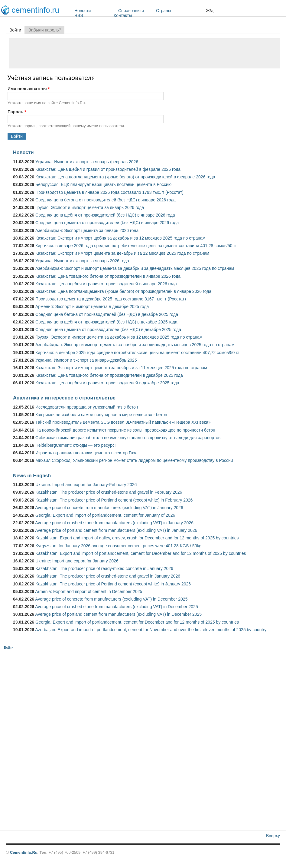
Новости (95, 11)
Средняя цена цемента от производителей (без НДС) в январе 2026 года (107, 223)
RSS (79, 15)
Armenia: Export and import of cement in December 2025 (89, 591)
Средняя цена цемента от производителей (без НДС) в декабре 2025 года (108, 330)
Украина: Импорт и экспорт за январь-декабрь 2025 (86, 360)
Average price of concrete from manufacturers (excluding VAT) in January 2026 (109, 508)
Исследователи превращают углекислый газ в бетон (87, 407)
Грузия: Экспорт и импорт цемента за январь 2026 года (90, 207)
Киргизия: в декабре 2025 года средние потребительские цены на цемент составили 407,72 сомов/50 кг (137, 353)
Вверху (273, 836)
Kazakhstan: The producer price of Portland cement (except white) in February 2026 (114, 500)
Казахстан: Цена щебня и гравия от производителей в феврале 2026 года (108, 169)
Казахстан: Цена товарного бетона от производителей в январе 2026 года (108, 276)
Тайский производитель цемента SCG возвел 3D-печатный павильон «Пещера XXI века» (123, 422)
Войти (17, 30)
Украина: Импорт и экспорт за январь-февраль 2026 (87, 162)
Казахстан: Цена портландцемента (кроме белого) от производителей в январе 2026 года (123, 291)
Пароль (17, 112)
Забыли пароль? (45, 30)
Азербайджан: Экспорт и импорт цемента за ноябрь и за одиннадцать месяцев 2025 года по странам (135, 345)
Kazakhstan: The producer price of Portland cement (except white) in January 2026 (113, 584)
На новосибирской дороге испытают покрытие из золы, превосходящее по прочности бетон (125, 430)
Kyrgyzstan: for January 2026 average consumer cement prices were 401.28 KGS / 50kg (118, 546)
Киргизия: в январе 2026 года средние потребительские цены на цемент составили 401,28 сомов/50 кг (136, 246)
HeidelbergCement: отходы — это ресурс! (76, 445)
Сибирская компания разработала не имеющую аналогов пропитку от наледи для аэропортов (128, 438)
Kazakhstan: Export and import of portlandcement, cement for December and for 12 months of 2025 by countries (141, 553)
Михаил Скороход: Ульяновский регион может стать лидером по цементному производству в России (134, 460)
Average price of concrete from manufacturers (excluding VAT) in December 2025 (111, 599)
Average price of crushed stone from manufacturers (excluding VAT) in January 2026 (114, 523)
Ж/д (210, 11)
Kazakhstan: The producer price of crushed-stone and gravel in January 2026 (108, 576)
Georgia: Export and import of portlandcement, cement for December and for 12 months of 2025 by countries (137, 622)
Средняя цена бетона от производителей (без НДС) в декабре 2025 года (107, 314)
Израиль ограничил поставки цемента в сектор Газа (86, 453)
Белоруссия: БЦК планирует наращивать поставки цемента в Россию (103, 184)
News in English (32, 475)
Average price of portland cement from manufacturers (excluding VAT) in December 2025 (118, 614)
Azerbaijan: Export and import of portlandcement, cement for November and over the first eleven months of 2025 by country (151, 630)
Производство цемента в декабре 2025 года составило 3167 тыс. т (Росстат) (111, 299)
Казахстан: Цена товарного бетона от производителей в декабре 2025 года (109, 375)
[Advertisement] (145, 53)
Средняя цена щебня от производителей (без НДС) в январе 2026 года (105, 215)
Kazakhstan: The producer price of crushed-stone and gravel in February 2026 (109, 492)
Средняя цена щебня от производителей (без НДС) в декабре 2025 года (106, 322)
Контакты (123, 15)
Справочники (136, 11)
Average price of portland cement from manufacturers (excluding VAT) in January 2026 (116, 530)
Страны (179, 11)
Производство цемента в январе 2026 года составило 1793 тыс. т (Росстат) (109, 192)
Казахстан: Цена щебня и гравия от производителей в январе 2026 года (106, 284)
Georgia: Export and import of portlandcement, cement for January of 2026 (105, 515)
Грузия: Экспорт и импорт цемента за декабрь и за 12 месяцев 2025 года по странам (119, 337)
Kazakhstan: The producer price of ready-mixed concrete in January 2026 (104, 568)
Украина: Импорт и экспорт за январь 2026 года (82, 261)
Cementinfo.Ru (24, 852)
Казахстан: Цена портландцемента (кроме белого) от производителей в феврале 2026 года (125, 177)
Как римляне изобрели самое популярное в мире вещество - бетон (101, 415)
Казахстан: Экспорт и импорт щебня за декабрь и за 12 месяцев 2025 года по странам (120, 238)
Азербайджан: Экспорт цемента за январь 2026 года (87, 230)
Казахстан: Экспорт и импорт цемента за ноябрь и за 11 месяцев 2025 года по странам (121, 368)
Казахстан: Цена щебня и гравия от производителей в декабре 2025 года (107, 383)
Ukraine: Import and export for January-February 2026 (86, 485)
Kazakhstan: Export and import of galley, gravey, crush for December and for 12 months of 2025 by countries (137, 538)
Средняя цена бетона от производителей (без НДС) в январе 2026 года (106, 200)
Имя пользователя (29, 89)
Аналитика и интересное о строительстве (64, 398)
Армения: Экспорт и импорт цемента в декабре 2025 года (92, 306)
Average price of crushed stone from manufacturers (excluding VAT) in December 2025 (116, 607)
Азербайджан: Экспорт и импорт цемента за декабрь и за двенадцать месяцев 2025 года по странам (135, 268)
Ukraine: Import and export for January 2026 (77, 561)
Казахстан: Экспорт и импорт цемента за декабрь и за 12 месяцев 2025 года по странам (122, 253)
